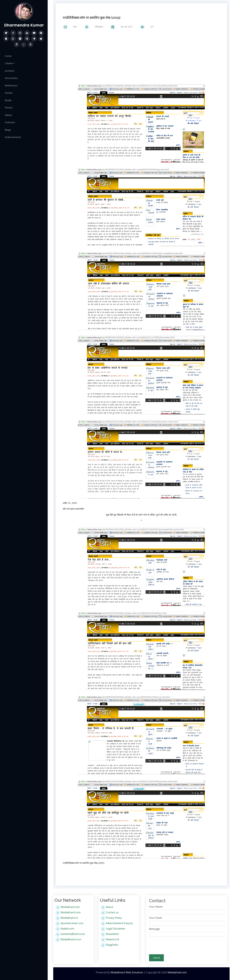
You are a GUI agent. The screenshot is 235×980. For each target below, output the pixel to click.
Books (8, 100)
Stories (9, 93)
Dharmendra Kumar (24, 25)
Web (73, 27)
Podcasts (10, 122)
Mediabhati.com (177, 972)
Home (8, 56)
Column (9, 63)
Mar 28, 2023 (124, 27)
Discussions (11, 78)
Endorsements (13, 137)
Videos (9, 115)
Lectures (10, 71)
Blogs (8, 130)
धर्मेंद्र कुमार (97, 27)
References (11, 85)
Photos (9, 107)
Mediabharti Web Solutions (127, 972)
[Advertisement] (141, 56)
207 (150, 27)
